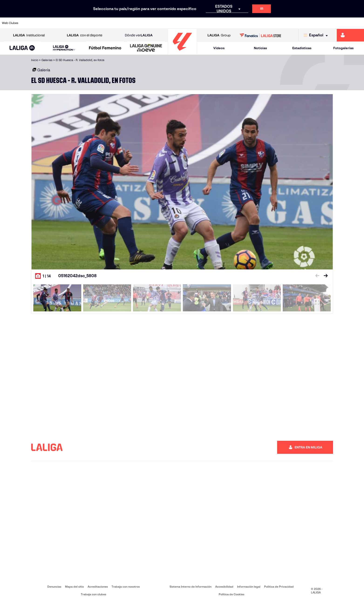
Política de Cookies (231, 594)
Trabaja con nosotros (126, 587)
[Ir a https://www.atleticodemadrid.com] (49, 23)
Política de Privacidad (279, 587)
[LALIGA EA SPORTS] (22, 48)
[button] (22, 48)
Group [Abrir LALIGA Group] (219, 35)
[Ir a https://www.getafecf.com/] (135, 23)
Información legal (249, 587)
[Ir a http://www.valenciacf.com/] (341, 23)
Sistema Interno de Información (191, 587)
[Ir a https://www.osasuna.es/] (66, 23)
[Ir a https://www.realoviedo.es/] (290, 23)
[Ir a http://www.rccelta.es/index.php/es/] (204, 23)
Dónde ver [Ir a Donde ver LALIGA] (139, 35)
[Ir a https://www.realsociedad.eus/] (307, 23)
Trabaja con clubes (94, 594)
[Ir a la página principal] (182, 53)
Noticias (260, 48)
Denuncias (54, 587)
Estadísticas (302, 48)
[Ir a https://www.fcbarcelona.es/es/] (118, 23)
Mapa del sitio (74, 587)
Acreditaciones (98, 587)
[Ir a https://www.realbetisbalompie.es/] (255, 23)
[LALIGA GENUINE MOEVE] (146, 48)
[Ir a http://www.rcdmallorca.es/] (238, 23)
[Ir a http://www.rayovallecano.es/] (187, 23)
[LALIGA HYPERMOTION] (64, 48)
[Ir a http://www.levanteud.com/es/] (170, 23)
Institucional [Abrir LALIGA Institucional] (29, 35)
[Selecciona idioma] (317, 35)
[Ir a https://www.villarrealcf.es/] (359, 23)
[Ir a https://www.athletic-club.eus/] (32, 23)
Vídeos (219, 48)
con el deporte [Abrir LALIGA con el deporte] (85, 35)
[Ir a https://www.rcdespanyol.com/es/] (221, 23)
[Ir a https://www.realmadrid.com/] (273, 23)
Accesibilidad (224, 587)
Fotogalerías (343, 48)
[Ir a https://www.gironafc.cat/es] (152, 23)
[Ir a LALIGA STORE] (260, 35)
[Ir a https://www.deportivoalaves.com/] (83, 23)
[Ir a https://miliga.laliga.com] (350, 35)
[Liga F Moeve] (105, 48)
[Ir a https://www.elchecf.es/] (101, 23)
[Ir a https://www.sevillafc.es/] (324, 23)
